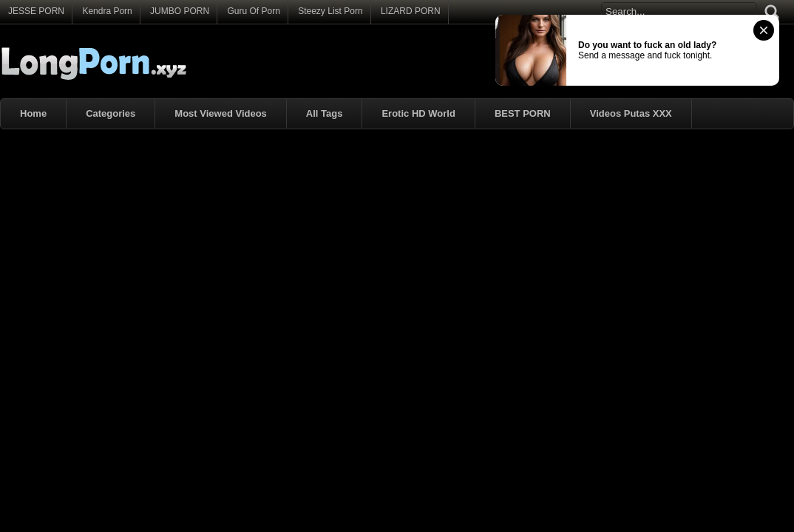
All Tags (325, 113)
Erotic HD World (418, 113)
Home (33, 113)
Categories (111, 113)
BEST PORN (523, 113)
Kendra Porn (107, 11)
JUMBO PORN (180, 11)
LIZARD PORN (411, 11)
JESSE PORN (36, 11)
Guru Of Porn (253, 11)
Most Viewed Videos (221, 113)
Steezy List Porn (330, 11)
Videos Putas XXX (631, 113)
